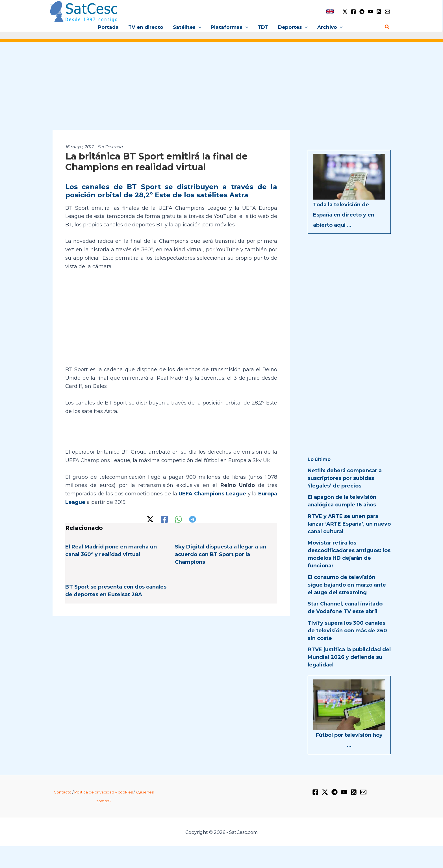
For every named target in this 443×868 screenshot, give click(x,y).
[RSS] (379, 12)
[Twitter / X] (345, 12)
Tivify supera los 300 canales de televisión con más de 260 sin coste (347, 631)
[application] (198, 27)
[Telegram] (362, 12)
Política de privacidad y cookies (104, 792)
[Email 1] (387, 12)
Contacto (63, 792)
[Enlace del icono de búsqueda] (387, 27)
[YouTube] (370, 12)
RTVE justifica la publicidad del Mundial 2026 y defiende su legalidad (349, 657)
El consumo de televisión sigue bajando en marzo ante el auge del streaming (347, 585)
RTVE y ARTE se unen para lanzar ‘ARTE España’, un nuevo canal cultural (349, 524)
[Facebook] (353, 12)
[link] (330, 11)
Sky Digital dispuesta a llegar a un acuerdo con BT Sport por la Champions (221, 554)
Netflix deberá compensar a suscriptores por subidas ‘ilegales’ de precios (345, 478)
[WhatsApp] (178, 519)
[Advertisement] (221, 90)
